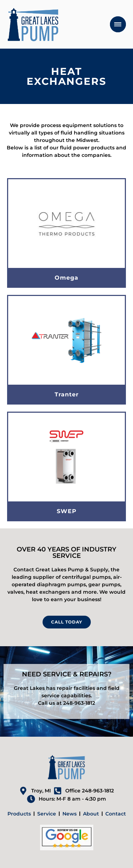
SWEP (67, 511)
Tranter (67, 394)
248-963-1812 (79, 703)
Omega (66, 278)
